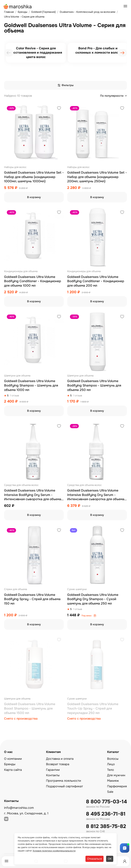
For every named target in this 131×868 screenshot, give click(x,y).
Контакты (53, 775)
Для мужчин (116, 775)
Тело (111, 770)
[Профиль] (125, 861)
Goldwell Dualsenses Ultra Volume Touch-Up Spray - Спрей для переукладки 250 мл (93, 708)
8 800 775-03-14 (106, 802)
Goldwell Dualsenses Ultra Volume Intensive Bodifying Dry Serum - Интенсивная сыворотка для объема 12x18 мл (96, 495)
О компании (13, 759)
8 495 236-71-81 (106, 814)
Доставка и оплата (60, 759)
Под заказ (86, 616)
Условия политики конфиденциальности (54, 851)
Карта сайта (13, 770)
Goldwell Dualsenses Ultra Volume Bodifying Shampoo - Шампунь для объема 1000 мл (31, 385)
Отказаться (94, 859)
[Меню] (6, 861)
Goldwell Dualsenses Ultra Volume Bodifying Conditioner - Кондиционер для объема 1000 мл (33, 281)
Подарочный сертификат (64, 786)
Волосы (113, 759)
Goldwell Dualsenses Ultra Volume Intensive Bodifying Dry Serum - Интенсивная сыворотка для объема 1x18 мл (33, 495)
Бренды (10, 764)
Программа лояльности (64, 781)
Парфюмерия (117, 786)
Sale (110, 792)
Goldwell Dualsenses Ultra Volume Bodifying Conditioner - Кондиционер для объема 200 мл (96, 281)
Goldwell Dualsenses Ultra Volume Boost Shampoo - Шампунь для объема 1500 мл (30, 708)
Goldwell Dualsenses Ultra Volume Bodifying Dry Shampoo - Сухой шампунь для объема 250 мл (93, 599)
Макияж (113, 781)
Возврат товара (58, 764)
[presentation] (9, 53)
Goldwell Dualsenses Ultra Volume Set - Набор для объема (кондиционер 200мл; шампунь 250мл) (97, 177)
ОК (110, 859)
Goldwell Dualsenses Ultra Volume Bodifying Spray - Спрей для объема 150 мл (32, 599)
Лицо (111, 764)
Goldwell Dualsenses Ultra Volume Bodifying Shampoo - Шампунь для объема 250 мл (94, 385)
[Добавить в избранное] (59, 108)
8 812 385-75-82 (106, 826)
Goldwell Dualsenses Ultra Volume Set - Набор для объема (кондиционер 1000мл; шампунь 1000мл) (34, 177)
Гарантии (53, 770)
